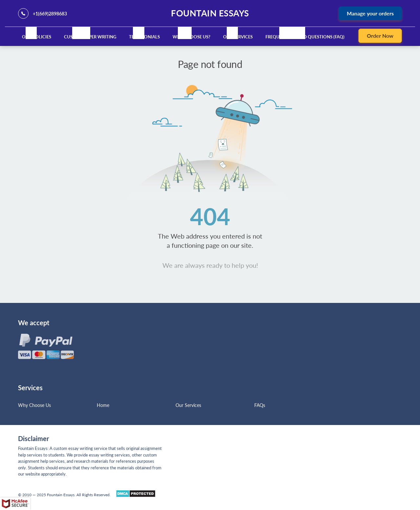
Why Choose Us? (191, 37)
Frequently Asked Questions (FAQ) (305, 37)
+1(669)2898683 (50, 14)
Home (103, 405)
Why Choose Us (34, 405)
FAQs (260, 405)
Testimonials (144, 37)
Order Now (380, 36)
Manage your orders (370, 13)
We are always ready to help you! (210, 265)
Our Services (238, 37)
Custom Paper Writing (90, 37)
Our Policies (37, 37)
